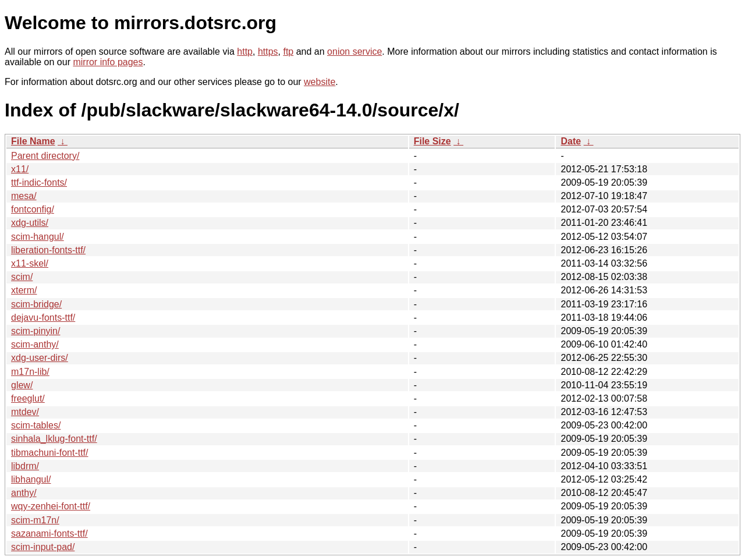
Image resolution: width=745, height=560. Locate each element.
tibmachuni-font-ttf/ (50, 453)
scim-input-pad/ (43, 547)
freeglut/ (28, 398)
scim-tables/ (36, 425)
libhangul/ (31, 479)
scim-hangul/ (38, 237)
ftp (288, 52)
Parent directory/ (45, 156)
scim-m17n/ (35, 520)
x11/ (20, 169)
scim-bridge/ (36, 304)
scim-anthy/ (35, 344)
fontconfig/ (33, 209)
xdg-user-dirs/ (40, 358)
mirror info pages (108, 62)
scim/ (22, 277)
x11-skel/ (30, 263)
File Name (33, 141)
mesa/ (24, 196)
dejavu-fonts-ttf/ (43, 318)
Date (571, 141)
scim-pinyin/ (36, 331)
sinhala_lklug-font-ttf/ (54, 439)
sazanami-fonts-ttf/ (49, 534)
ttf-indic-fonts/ (39, 182)
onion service (354, 52)
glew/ (22, 385)
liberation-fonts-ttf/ (48, 250)
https (268, 52)
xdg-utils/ (30, 223)
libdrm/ (25, 466)
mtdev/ (25, 412)
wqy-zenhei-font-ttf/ (51, 506)
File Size (432, 141)
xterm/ (24, 290)
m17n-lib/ (30, 372)
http (245, 52)
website (320, 82)
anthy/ (24, 493)
